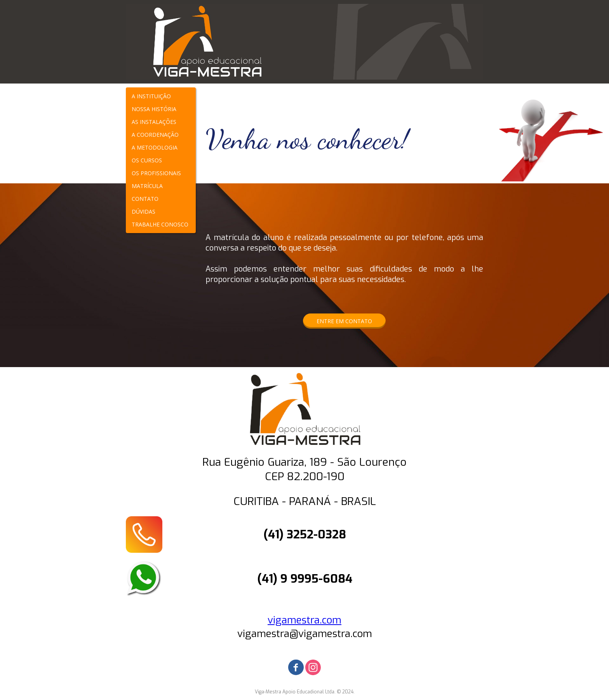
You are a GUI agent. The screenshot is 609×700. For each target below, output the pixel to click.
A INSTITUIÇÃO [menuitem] (151, 96)
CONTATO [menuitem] (145, 199)
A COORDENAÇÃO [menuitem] (155, 135)
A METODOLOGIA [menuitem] (155, 147)
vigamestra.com (304, 620)
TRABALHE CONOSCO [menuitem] (160, 224)
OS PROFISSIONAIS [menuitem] (156, 173)
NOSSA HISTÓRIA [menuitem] (154, 109)
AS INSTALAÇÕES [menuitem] (154, 122)
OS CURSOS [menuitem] (147, 160)
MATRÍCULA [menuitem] (147, 186)
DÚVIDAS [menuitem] (144, 212)
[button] (344, 321)
